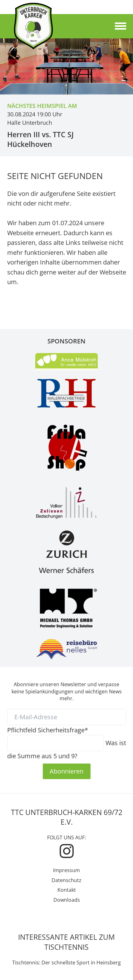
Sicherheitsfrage (48, 730)
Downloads (67, 900)
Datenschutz (66, 880)
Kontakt (67, 890)
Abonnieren (66, 771)
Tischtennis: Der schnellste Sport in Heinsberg (66, 963)
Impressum (66, 870)
